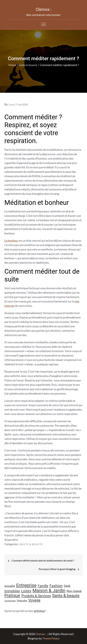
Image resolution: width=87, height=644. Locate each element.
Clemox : (43, 9)
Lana (12, 104)
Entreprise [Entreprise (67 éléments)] (26, 585)
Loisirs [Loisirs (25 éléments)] (26, 591)
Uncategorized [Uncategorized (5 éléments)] (10, 601)
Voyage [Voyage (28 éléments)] (34, 600)
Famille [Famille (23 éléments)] (43, 586)
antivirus (39, 611)
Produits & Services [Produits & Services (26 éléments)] (36, 596)
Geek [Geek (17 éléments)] (67, 586)
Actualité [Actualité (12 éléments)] (10, 586)
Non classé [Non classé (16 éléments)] (74, 591)
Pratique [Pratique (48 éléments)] (12, 596)
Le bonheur (11, 240)
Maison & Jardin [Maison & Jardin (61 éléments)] (49, 591)
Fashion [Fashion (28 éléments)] (56, 586)
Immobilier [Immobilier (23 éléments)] (12, 591)
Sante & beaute (31, 544)
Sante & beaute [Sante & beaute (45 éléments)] (66, 596)
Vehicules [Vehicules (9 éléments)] (22, 601)
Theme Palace (51, 638)
